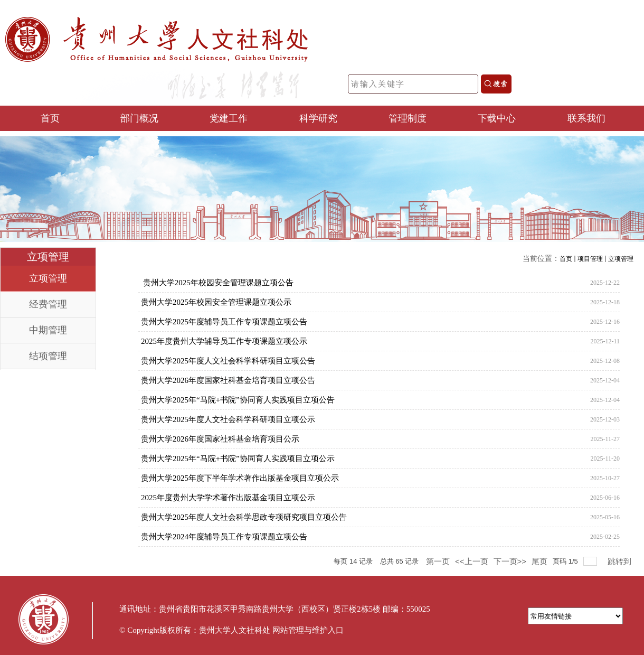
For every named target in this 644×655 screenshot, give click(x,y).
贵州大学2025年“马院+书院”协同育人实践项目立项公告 (238, 400)
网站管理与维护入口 (308, 630)
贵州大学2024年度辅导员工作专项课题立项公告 (224, 537)
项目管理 (590, 259)
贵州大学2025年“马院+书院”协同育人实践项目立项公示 (238, 458)
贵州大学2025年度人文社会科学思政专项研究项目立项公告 (244, 517)
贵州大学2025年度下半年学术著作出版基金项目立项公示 (240, 478)
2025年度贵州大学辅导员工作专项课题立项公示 (224, 341)
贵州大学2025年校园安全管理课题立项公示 (216, 302)
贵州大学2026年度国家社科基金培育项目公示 (220, 439)
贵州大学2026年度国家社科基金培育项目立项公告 (228, 380)
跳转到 (621, 561)
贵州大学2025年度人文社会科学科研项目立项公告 (228, 361)
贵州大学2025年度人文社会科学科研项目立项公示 (228, 419)
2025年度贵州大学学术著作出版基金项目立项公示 (228, 498)
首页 (566, 259)
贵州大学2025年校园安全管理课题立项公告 (217, 283)
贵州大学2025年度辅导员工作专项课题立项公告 (224, 322)
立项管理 (621, 259)
